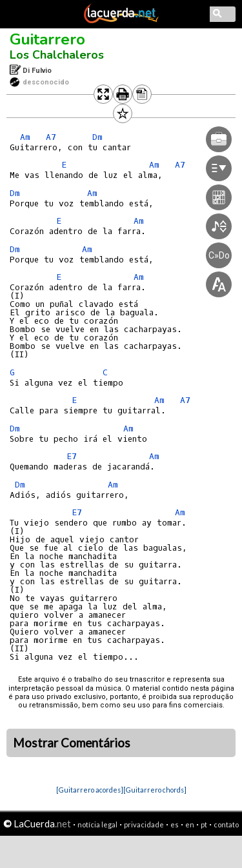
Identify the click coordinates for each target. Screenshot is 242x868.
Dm (15, 193)
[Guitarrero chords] (155, 790)
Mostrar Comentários (72, 743)
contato (226, 824)
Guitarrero (47, 39)
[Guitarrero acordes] (90, 790)
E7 (72, 456)
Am (25, 137)
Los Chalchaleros (57, 55)
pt (204, 824)
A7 (51, 137)
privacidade (144, 824)
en (190, 824)
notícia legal (97, 824)
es (175, 824)
